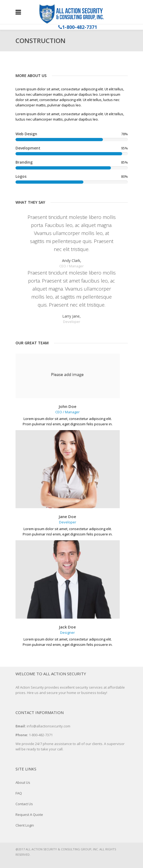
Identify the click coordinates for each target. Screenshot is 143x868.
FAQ (19, 793)
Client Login (25, 825)
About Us (23, 782)
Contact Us (24, 804)
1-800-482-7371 (80, 27)
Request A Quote (29, 815)
